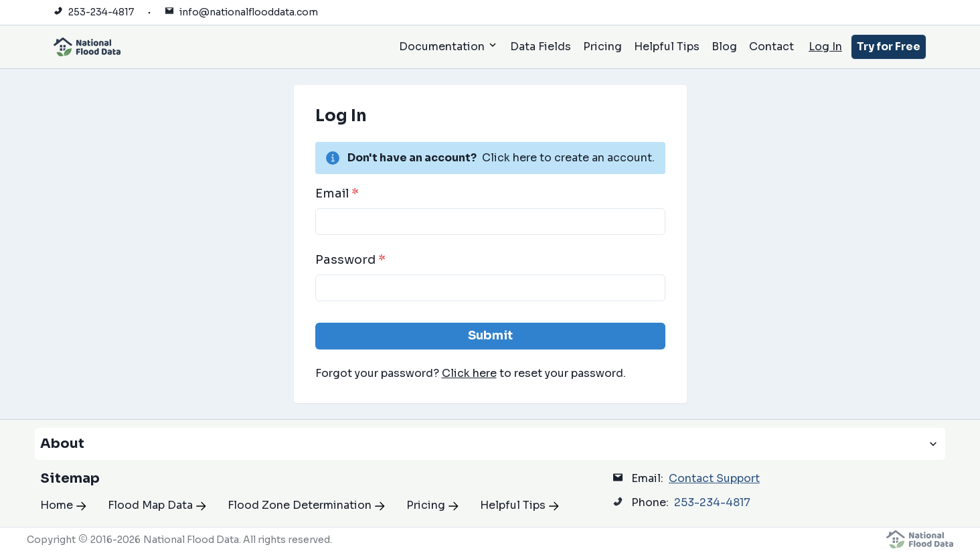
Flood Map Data (157, 505)
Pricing (602, 47)
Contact (771, 47)
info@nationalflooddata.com (249, 12)
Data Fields (541, 47)
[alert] (490, 158)
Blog (724, 47)
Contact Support (714, 478)
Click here (469, 373)
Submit (490, 335)
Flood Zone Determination (306, 505)
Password (350, 260)
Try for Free (889, 47)
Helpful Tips (667, 47)
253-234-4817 (101, 12)
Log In (825, 47)
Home (63, 505)
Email (337, 193)
